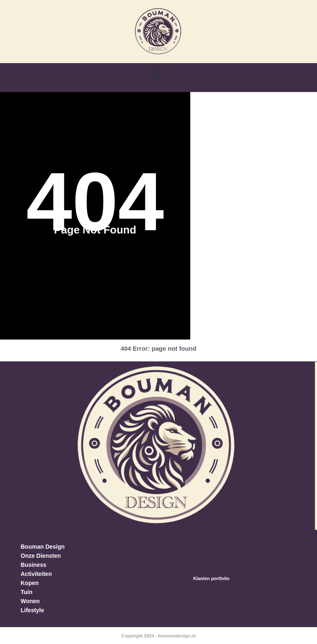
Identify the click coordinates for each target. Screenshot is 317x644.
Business (33, 565)
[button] (159, 74)
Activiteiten (36, 574)
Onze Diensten (41, 556)
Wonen (30, 601)
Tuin (27, 592)
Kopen (30, 583)
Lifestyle (32, 610)
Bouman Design (43, 547)
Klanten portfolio (211, 578)
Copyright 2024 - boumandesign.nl (158, 636)
